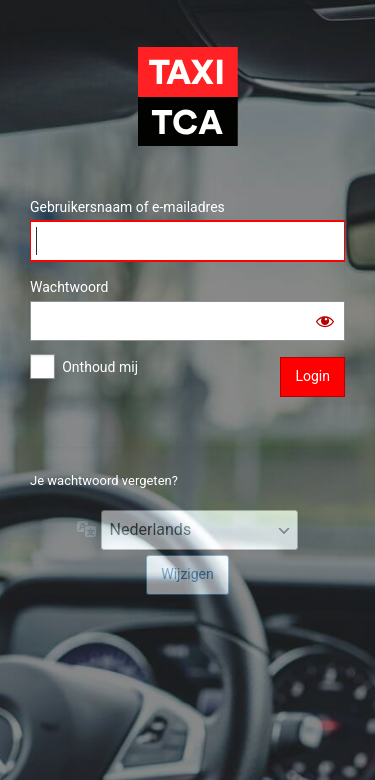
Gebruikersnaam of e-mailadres (127, 207)
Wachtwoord (69, 287)
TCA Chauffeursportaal (188, 96)
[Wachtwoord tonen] (325, 321)
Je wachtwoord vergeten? (104, 480)
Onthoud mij (100, 367)
